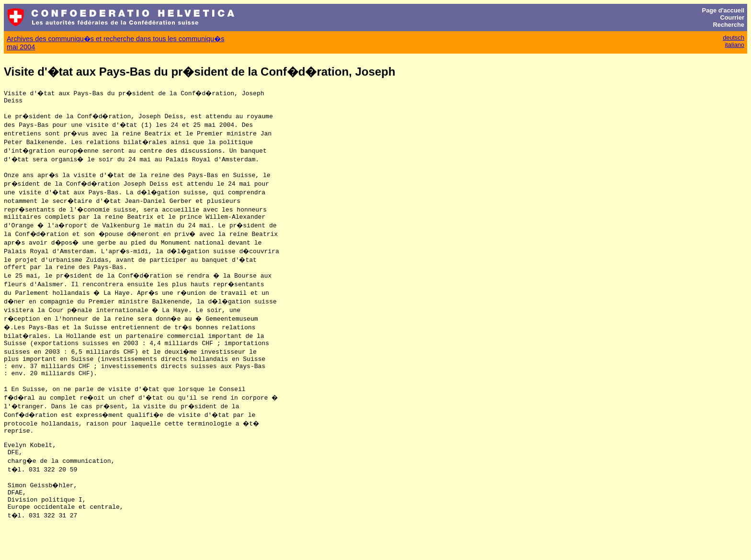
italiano (734, 45)
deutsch (734, 38)
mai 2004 (21, 47)
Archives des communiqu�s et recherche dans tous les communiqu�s (115, 39)
